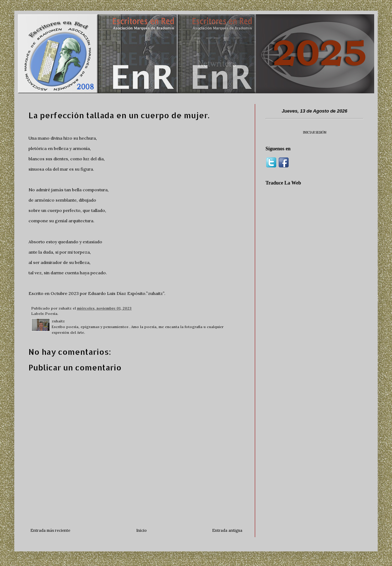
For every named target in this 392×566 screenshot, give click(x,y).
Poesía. (52, 314)
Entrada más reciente (50, 530)
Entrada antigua (227, 530)
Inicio (141, 530)
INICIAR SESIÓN (315, 132)
